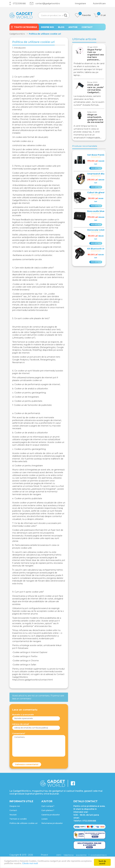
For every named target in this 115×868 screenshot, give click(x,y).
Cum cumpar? (48, 806)
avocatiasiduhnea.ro (99, 855)
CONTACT (87, 27)
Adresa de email (21, 724)
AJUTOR (73, 27)
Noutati (13, 815)
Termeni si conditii (18, 819)
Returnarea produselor (52, 823)
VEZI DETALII (96, 168)
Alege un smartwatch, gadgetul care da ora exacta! (95, 118)
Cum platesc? (48, 810)
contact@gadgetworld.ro (45, 3)
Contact (13, 810)
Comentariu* (19, 733)
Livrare (44, 819)
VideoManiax (69, 855)
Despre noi (15, 806)
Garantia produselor (51, 815)
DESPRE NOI (47, 27)
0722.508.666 (18, 3)
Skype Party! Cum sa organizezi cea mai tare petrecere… (95, 55)
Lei (100, 15)
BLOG (61, 27)
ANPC (59, 855)
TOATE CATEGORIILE (25, 27)
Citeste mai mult (30, 864)
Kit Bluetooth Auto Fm (99, 249)
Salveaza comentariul (27, 764)
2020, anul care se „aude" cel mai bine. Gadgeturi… (96, 89)
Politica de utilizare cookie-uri (23, 823)
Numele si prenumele (23, 715)
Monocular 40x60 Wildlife (101, 230)
